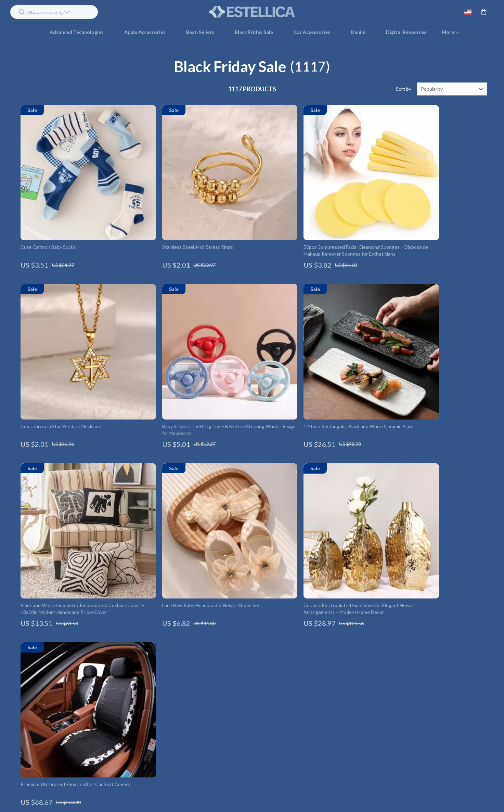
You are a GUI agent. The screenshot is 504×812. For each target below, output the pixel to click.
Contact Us (355, 646)
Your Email (51, 642)
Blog (207, 657)
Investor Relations (222, 725)
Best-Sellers (200, 32)
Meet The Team (219, 668)
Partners (211, 736)
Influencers (214, 702)
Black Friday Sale (254, 32)
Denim (358, 32)
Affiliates (212, 714)
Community (214, 770)
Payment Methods (363, 691)
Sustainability (216, 747)
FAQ (348, 668)
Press (208, 691)
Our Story (212, 646)
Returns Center (360, 680)
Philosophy (214, 759)
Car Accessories (312, 32)
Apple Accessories (145, 32)
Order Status (357, 702)
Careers (210, 680)
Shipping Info (357, 657)
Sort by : (405, 89)
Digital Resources (406, 32)
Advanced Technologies (77, 32)
